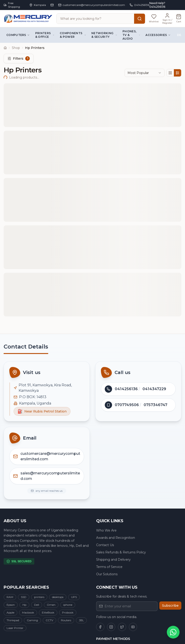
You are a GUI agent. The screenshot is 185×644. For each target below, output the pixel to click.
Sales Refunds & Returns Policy (121, 552)
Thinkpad (13, 620)
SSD (24, 597)
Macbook (28, 612)
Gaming (32, 620)
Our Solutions (107, 574)
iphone (68, 605)
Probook (68, 612)
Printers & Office (45, 35)
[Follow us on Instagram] (111, 627)
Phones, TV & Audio (131, 35)
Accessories (158, 35)
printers (39, 597)
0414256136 (126, 389)
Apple (10, 612)
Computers (18, 35)
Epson (11, 605)
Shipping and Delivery (113, 560)
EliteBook (48, 612)
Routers (66, 620)
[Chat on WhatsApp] (173, 632)
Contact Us (105, 545)
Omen (51, 605)
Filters (19, 59)
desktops (58, 597)
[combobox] (145, 73)
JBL (81, 620)
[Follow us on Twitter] (122, 627)
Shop (16, 48)
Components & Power (73, 35)
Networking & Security (104, 35)
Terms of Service (109, 567)
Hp (24, 605)
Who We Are (106, 530)
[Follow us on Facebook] (100, 627)
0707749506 (127, 405)
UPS (74, 597)
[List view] (177, 73)
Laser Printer (15, 628)
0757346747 (155, 405)
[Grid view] (170, 73)
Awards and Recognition (116, 538)
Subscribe (170, 606)
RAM (10, 597)
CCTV (49, 620)
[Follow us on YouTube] (133, 627)
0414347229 (154, 389)
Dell (37, 605)
